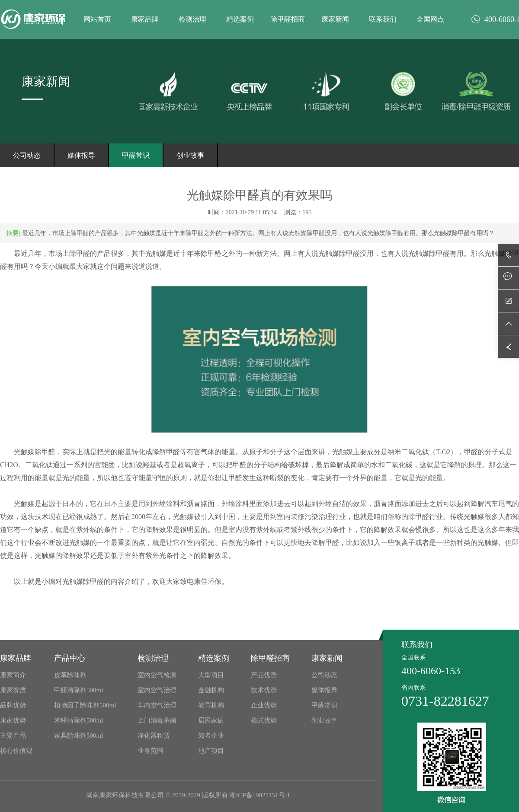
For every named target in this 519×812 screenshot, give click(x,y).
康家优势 (13, 720)
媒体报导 (81, 155)
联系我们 (383, 19)
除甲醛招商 (288, 19)
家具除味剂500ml (78, 736)
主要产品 (13, 736)
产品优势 (264, 675)
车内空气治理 (157, 705)
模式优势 (264, 720)
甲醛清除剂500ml (78, 690)
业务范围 (151, 751)
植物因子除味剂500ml (85, 705)
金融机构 (211, 690)
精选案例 (240, 19)
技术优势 (264, 690)
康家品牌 (145, 19)
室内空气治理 (157, 690)
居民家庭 (211, 720)
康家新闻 (335, 19)
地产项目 (211, 751)
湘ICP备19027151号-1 (260, 795)
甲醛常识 (136, 155)
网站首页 (97, 19)
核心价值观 (16, 751)
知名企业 (211, 736)
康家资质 (13, 690)
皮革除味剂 (70, 675)
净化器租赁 (154, 736)
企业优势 (264, 705)
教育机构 (211, 705)
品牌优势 (13, 705)
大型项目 (211, 675)
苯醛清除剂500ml (78, 720)
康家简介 (13, 675)
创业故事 (190, 155)
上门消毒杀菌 (157, 720)
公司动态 (27, 155)
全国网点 (430, 19)
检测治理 (192, 19)
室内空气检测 (157, 675)
